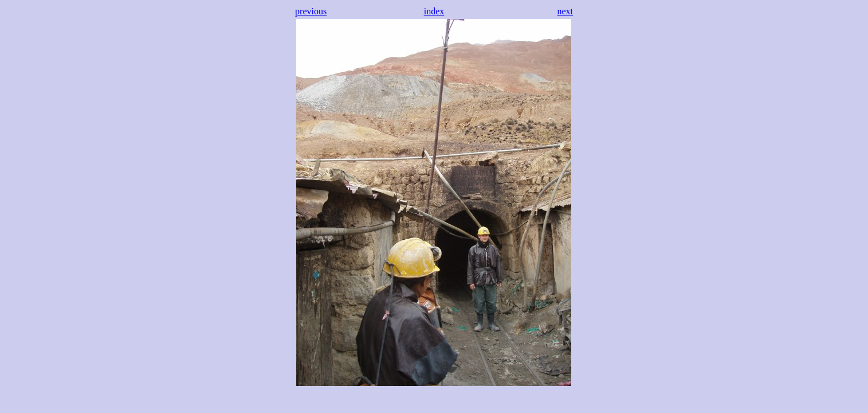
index (434, 11)
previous (311, 11)
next (565, 11)
